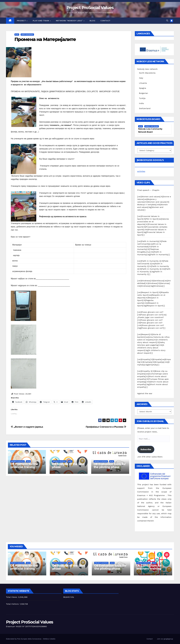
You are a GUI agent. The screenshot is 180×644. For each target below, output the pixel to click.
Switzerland (145, 108)
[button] (167, 21)
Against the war (145, 393)
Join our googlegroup (165, 639)
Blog (92, 21)
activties (141, 171)
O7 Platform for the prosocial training (24, 465)
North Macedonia (27, 34)
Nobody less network (147, 69)
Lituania (143, 83)
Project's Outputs (17, 461)
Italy (141, 78)
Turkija (142, 98)
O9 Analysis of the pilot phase (68, 465)
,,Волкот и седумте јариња (27, 427)
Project (22, 21)
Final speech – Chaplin (148, 190)
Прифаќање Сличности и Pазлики (106, 427)
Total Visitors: (13, 604)
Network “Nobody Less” (70, 21)
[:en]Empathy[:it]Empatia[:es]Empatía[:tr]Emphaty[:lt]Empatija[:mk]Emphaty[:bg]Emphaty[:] (154, 362)
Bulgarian (143, 93)
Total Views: (12, 597)
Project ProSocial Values (90, 8)
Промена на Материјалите (45, 39)
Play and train (41, 21)
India (141, 103)
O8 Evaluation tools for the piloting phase (110, 465)
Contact (105, 21)
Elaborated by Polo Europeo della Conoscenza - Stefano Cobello (31, 639)
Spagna (143, 88)
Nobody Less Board (152, 126)
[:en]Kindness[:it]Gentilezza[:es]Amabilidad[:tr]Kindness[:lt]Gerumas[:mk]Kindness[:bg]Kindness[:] (154, 283)
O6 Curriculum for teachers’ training (149, 567)
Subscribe (146, 449)
